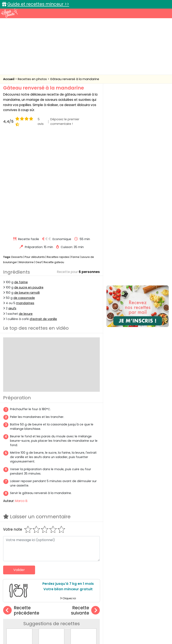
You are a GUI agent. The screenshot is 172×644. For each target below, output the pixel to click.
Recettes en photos (33, 79)
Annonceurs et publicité (26, 624)
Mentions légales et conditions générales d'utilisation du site (107, 624)
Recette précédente (21, 511)
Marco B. (21, 402)
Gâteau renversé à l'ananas (92, 559)
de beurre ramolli (27, 194)
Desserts (17, 158)
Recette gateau (54, 163)
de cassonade (24, 199)
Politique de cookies (56, 628)
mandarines (25, 204)
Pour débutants (35, 158)
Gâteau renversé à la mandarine (75, 79)
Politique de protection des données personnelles (110, 628)
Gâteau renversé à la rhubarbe (63, 559)
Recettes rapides (58, 158)
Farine (75, 158)
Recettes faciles (29, 594)
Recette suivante (85, 511)
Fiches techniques (108, 594)
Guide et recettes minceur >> (38, 4)
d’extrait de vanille (43, 220)
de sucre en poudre (29, 188)
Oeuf (39, 163)
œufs (12, 210)
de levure (26, 215)
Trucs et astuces (145, 594)
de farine (21, 183)
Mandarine (26, 163)
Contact (54, 624)
